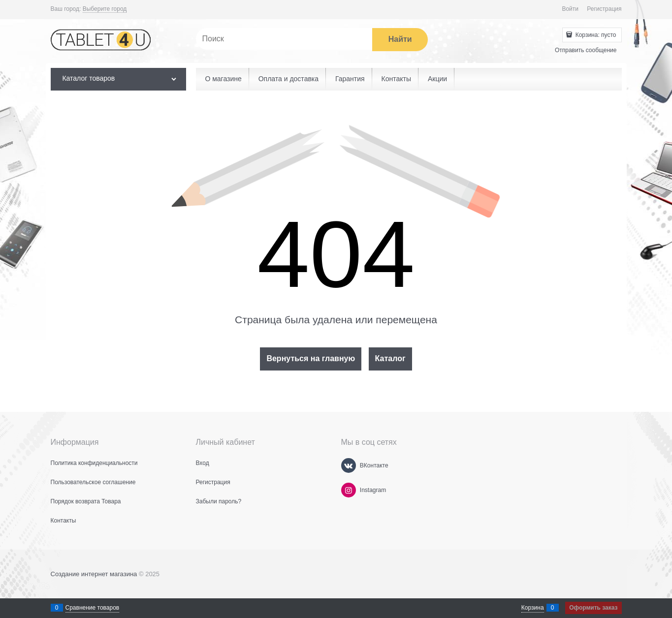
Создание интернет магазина (94, 574)
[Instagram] (349, 490)
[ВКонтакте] (349, 465)
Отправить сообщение (586, 50)
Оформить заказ (593, 608)
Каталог (390, 358)
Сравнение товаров (93, 608)
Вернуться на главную (311, 358)
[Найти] (400, 40)
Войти (570, 9)
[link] (105, 9)
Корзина (533, 608)
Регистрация (604, 9)
